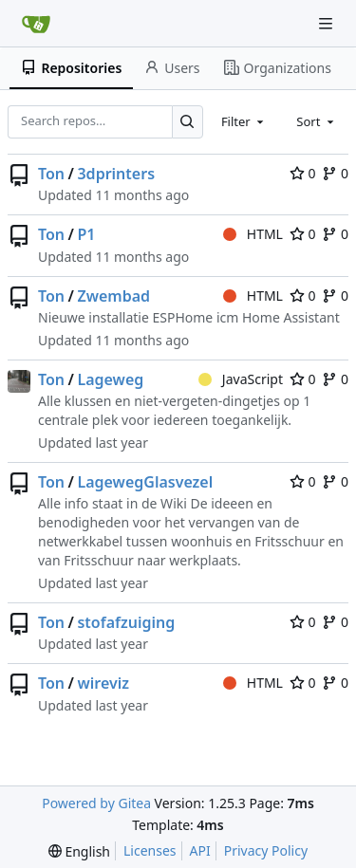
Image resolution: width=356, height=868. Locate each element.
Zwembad (113, 296)
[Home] (36, 24)
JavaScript (241, 379)
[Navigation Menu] (328, 23)
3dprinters (116, 174)
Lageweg (110, 379)
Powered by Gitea (96, 803)
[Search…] (187, 122)
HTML (253, 234)
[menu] (79, 851)
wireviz (103, 683)
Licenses (150, 850)
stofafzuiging (126, 622)
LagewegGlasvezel (145, 482)
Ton (51, 174)
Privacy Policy (266, 850)
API (200, 850)
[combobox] (244, 121)
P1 (86, 234)
